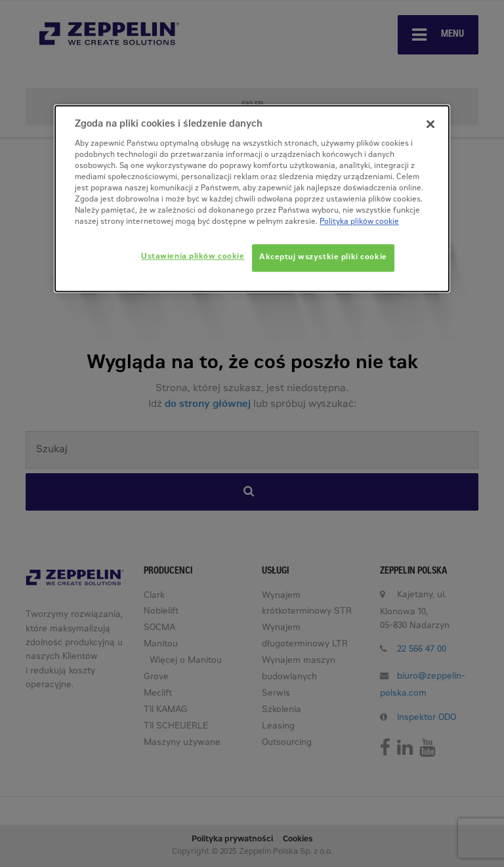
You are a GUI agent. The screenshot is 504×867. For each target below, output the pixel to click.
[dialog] (252, 199)
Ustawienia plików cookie (193, 257)
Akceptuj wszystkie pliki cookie (323, 258)
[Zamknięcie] (430, 124)
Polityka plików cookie (359, 222)
